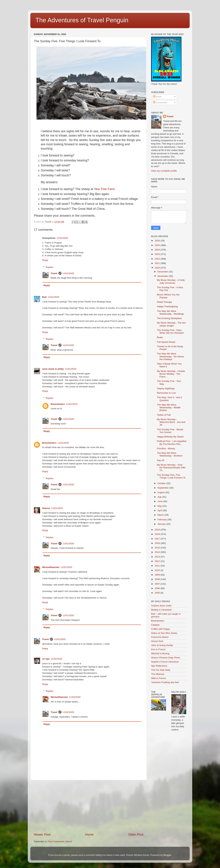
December (163, 272)
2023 (158, 254)
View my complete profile (164, 171)
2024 (158, 250)
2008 (158, 579)
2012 (158, 561)
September (163, 488)
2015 (158, 548)
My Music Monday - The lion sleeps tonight (171, 324)
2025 (158, 245)
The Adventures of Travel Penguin (82, 20)
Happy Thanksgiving (167, 306)
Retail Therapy (164, 302)
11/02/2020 (57, 659)
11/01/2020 (62, 238)
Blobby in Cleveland (161, 610)
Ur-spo (46, 659)
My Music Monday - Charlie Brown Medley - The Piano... (171, 374)
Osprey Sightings (166, 388)
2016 (158, 543)
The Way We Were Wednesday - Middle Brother (169, 407)
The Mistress (158, 674)
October (162, 483)
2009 (158, 575)
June (160, 501)
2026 (158, 241)
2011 (158, 566)
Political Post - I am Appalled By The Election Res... (172, 442)
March (161, 515)
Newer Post (42, 834)
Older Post (136, 834)
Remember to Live (166, 393)
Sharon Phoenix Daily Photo (166, 658)
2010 (158, 570)
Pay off (161, 460)
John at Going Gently (162, 645)
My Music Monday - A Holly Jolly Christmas (171, 281)
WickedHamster (51, 567)
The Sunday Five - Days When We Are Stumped (170, 332)
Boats (160, 337)
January (162, 524)
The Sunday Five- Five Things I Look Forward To (171, 476)
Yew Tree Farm (105, 189)
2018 (158, 534)
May (160, 506)
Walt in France (159, 678)
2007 (158, 584)
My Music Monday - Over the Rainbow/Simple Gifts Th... (171, 468)
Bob (44, 297)
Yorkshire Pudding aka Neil (165, 682)
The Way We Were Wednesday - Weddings (170, 312)
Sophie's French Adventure (165, 662)
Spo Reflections (159, 666)
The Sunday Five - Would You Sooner (170, 431)
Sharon (46, 508)
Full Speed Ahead (166, 342)
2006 (158, 588)
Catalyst (155, 625)
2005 (158, 593)
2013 (158, 557)
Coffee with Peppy (160, 629)
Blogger (167, 855)
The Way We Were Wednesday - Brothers (170, 454)
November (163, 276)
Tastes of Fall (164, 415)
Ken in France (158, 649)
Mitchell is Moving (160, 653)
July (160, 497)
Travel (54, 273)
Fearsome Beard (160, 637)
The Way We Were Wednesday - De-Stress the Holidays (170, 356)
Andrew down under (161, 606)
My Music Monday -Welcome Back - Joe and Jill (171, 422)
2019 (158, 530)
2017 (158, 539)
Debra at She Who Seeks (164, 633)
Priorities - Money (166, 448)
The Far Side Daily (161, 670)
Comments (160, 102)
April (160, 510)
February (162, 520)
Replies (50, 267)
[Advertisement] (89, 806)
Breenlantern (58, 404)
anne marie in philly (53, 369)
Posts (157, 97)
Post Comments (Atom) (60, 841)
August (161, 492)
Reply (45, 260)
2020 (158, 268)
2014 (158, 552)
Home (89, 834)
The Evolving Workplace (169, 318)
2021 (158, 263)
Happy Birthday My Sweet (170, 437)
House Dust (157, 641)
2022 (158, 259)
